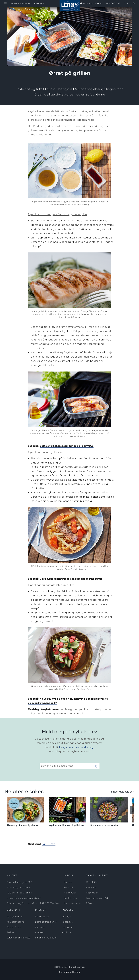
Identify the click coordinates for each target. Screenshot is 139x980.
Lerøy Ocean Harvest (18, 938)
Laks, (45, 844)
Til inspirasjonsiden (121, 792)
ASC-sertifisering (16, 922)
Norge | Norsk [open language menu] (91, 3)
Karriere (39, 4)
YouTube (67, 933)
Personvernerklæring (69, 972)
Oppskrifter (92, 882)
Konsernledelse (72, 903)
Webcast (40, 927)
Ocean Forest (14, 927)
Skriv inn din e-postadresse (56, 761)
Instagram (68, 927)
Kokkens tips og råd (97, 898)
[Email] (67, 766)
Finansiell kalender (46, 938)
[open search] (130, 3)
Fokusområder (15, 917)
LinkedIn (67, 917)
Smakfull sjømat (15, 9)
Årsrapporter (42, 917)
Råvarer (90, 903)
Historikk (69, 888)
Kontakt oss (113, 3)
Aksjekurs (40, 933)
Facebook (67, 922)
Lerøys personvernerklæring (76, 747)
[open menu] (5, 4)
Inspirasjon (32, 9)
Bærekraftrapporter (46, 922)
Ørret (52, 844)
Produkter (91, 888)
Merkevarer (70, 893)
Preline (10, 933)
